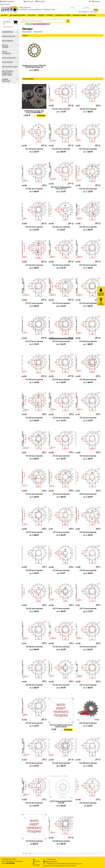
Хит (35, 24)
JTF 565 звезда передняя (88, 570)
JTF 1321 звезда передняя (88, 189)
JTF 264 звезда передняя (88, 803)
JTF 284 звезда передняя (88, 379)
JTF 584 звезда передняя (34, 685)
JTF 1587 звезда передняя (34, 723)
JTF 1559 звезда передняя (34, 149)
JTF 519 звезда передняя (88, 532)
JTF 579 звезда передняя (88, 608)
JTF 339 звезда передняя (34, 456)
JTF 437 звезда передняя (34, 494)
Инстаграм (36, 865)
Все (48, 24)
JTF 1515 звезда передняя (88, 303)
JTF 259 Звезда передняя (34, 841)
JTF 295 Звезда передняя (34, 763)
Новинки (29, 24)
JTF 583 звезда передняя (88, 647)
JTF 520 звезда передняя (34, 570)
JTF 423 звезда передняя (88, 109)
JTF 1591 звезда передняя (61, 379)
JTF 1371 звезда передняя (34, 303)
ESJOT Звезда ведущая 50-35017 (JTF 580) (61, 802)
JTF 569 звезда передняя (34, 608)
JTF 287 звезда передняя (61, 685)
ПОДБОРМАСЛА (101, 292)
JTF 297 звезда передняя (61, 418)
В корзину (41, 115)
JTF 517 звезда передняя (61, 532)
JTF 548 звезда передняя (61, 570)
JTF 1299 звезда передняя (61, 149)
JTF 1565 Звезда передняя (61, 763)
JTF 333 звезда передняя (88, 418)
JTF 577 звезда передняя (88, 685)
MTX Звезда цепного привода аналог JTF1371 (61, 188)
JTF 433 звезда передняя (88, 456)
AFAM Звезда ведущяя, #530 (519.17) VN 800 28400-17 (34, 112)
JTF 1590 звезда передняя (34, 379)
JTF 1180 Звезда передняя (88, 763)
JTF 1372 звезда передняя (61, 303)
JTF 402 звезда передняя (34, 189)
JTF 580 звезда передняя (34, 647)
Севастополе (19, 861)
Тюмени (11, 861)
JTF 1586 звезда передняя (88, 341)
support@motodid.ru (52, 862)
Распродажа (42, 24)
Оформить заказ (8, 27)
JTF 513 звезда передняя (88, 494)
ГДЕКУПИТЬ (101, 301)
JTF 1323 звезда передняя (34, 227)
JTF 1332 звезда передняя (61, 265)
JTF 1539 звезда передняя (88, 149)
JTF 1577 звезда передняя (61, 109)
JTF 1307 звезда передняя (88, 227)
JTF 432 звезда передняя (61, 456)
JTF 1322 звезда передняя (34, 265)
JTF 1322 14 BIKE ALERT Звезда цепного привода (61, 726)
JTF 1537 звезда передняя (61, 341)
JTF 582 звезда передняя (61, 647)
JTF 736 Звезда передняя (34, 803)
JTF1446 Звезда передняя (61, 841)
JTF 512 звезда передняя (61, 494)
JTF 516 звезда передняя (34, 532)
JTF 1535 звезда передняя (88, 723)
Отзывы (4, 863)
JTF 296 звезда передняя (34, 418)
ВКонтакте (36, 861)
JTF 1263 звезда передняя (61, 227)
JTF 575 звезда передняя (61, 608)
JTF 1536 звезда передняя (34, 341)
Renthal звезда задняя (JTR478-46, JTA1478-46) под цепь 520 (34, 66)
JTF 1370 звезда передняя (88, 265)
